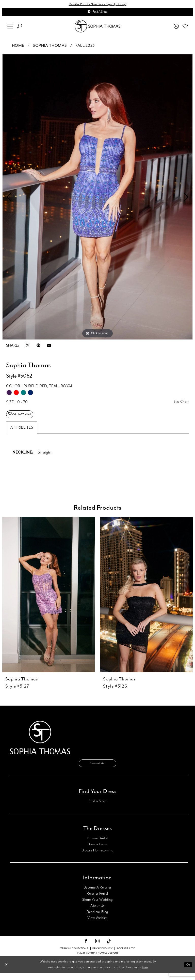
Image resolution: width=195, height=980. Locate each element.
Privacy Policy (103, 956)
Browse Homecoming (98, 858)
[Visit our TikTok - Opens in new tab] (109, 949)
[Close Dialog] (7, 972)
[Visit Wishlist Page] (185, 28)
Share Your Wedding (97, 907)
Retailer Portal (97, 901)
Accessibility (126, 956)
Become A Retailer (97, 895)
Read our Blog (97, 919)
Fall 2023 (85, 48)
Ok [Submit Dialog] (187, 972)
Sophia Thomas (50, 48)
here (145, 975)
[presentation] (49, 600)
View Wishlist (97, 925)
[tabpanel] (97, 199)
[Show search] (20, 29)
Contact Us (97, 770)
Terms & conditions (74, 956)
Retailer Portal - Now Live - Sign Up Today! (97, 4)
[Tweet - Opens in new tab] (28, 348)
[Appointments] (97, 14)
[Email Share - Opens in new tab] (49, 348)
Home (18, 48)
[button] (10, 29)
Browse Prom (97, 851)
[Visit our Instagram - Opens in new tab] (97, 948)
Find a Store (98, 808)
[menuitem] (10, 29)
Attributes (22, 432)
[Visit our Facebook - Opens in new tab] (86, 948)
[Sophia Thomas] (97, 29)
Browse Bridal (97, 845)
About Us (97, 913)
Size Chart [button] (180, 405)
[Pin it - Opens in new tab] (38, 348)
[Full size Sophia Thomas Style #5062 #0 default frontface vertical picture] (97, 199)
